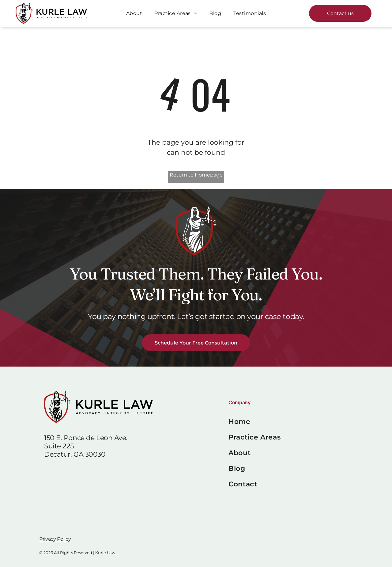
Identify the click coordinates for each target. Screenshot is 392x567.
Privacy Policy (55, 539)
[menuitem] (134, 13)
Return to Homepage (196, 175)
